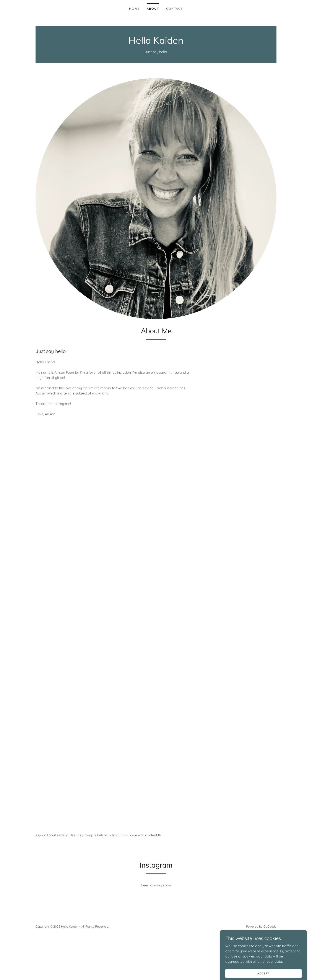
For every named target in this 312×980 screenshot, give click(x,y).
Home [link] (134, 9)
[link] (156, 42)
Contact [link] (175, 9)
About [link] (153, 9)
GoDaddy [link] (270, 926)
